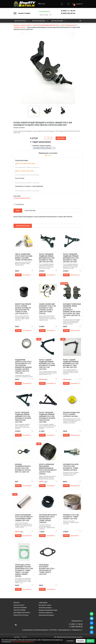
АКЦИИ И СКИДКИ (24, 13)
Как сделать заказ (45, 605)
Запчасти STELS (22, 21)
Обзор (18, 211)
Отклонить (70, 641)
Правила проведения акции (48, 610)
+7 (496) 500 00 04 (76, 627)
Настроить (81, 641)
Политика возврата (45, 608)
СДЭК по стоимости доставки (25, 163)
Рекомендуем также (23, 226)
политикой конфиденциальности (23, 642)
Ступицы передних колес (22, 198)
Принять (90, 641)
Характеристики (30, 211)
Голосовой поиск (44, 11)
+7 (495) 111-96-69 (76, 624)
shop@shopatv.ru (77, 621)
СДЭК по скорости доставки (24, 171)
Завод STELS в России (21, 615)
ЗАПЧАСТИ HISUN (59, 21)
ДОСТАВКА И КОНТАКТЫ (22, 613)
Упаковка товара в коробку (42, 146)
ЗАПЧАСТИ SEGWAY (40, 21)
